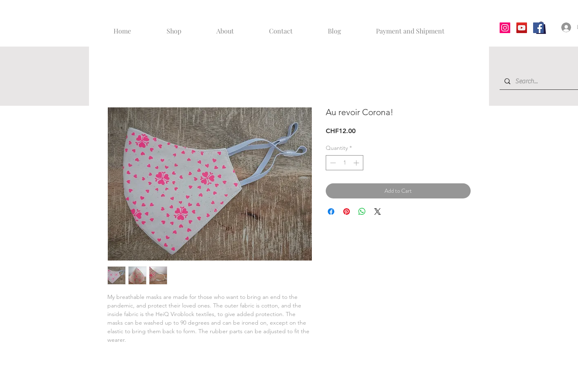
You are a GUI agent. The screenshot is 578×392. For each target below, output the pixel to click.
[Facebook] (538, 28)
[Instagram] (505, 28)
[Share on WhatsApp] (362, 212)
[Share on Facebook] (331, 212)
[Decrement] (332, 163)
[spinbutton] (345, 163)
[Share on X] (378, 212)
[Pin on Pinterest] (347, 212)
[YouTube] (522, 28)
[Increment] (357, 163)
